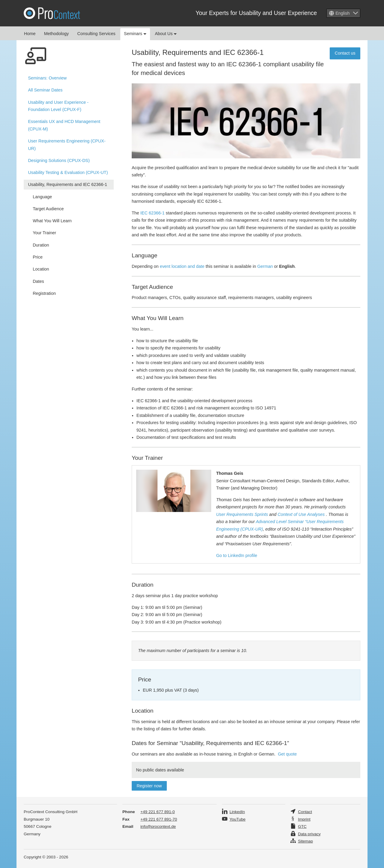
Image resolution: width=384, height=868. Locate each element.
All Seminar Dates (45, 90)
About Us (166, 34)
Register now (149, 786)
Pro (52, 13)
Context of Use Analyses (301, 514)
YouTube (237, 819)
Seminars (135, 34)
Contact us (345, 53)
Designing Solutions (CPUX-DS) (59, 160)
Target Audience (48, 209)
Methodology (56, 34)
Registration (44, 293)
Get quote (287, 754)
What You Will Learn (52, 221)
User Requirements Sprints (242, 514)
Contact (305, 812)
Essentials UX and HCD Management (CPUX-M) (64, 125)
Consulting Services (96, 34)
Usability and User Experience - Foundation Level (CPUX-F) (58, 106)
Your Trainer (44, 233)
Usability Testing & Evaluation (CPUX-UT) (68, 172)
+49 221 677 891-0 (158, 812)
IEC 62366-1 (153, 213)
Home (30, 34)
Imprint (304, 819)
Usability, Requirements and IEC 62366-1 (67, 184)
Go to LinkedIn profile (237, 555)
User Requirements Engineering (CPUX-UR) (67, 145)
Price (38, 257)
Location (41, 269)
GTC (302, 826)
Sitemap (305, 841)
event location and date (182, 266)
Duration (41, 245)
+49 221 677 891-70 (159, 819)
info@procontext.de (158, 826)
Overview (47, 78)
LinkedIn (237, 812)
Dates (38, 281)
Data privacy (309, 834)
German (265, 266)
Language (42, 197)
